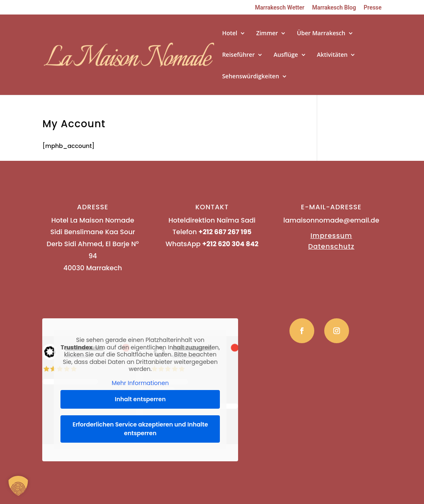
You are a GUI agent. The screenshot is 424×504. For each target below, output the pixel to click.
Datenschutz (331, 246)
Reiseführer (238, 55)
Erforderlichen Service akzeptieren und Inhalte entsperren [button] (141, 429)
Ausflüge (286, 55)
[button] (18, 486)
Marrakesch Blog (334, 8)
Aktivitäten (332, 55)
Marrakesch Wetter (280, 8)
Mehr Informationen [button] (140, 383)
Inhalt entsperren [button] (141, 399)
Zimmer (267, 34)
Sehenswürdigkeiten (251, 77)
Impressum (331, 236)
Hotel (230, 34)
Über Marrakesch (321, 34)
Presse (372, 8)
